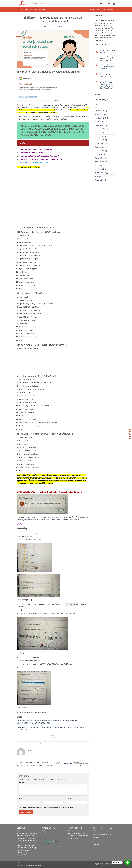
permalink (68, 743)
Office (46, 105)
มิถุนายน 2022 (100, 165)
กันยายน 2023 (100, 158)
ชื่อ (20, 799)
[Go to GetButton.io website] (127, 866)
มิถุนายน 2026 (100, 111)
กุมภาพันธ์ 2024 (100, 155)
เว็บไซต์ (68, 799)
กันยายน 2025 (100, 122)
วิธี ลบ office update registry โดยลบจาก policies (35, 150)
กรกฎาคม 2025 (100, 129)
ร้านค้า (26, 9)
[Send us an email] (29, 853)
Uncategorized (53, 15)
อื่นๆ (31, 9)
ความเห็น (22, 783)
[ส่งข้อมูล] (101, 4)
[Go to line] (127, 862)
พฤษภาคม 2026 (100, 114)
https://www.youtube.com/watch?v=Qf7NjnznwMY (39, 227)
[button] (114, 4)
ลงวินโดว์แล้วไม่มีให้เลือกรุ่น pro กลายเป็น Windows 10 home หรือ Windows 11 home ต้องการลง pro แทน (35, 765)
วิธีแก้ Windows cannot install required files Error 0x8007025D (107, 75)
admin (60, 27)
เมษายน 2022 (100, 169)
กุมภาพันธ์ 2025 (100, 136)
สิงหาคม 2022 (100, 162)
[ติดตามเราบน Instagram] (22, 853)
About (19, 863)
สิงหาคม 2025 (100, 125)
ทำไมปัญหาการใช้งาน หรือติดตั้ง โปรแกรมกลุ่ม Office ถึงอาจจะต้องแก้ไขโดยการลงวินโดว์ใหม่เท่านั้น (107, 85)
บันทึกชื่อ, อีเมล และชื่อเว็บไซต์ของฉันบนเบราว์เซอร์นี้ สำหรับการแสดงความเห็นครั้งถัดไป (48, 808)
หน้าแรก (20, 9)
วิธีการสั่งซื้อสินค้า (40, 9)
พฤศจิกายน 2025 (101, 118)
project (57, 105)
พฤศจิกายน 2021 (101, 176)
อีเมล (45, 799)
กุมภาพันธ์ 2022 (100, 173)
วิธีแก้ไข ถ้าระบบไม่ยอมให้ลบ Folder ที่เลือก (33, 163)
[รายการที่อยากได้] (109, 4)
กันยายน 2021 (100, 180)
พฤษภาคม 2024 (100, 151)
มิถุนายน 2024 (100, 147)
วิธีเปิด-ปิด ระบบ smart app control (107, 52)
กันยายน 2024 (100, 144)
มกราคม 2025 (100, 140)
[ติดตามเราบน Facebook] (18, 853)
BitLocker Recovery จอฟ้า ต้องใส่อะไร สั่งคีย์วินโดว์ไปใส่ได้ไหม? (107, 59)
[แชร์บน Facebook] (51, 736)
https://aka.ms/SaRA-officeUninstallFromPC (41, 376)
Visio (50, 105)
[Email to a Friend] (55, 736)
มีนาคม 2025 (99, 133)
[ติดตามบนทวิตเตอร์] (25, 853)
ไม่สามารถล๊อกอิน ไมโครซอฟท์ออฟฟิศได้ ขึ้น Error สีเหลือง (107, 67)
